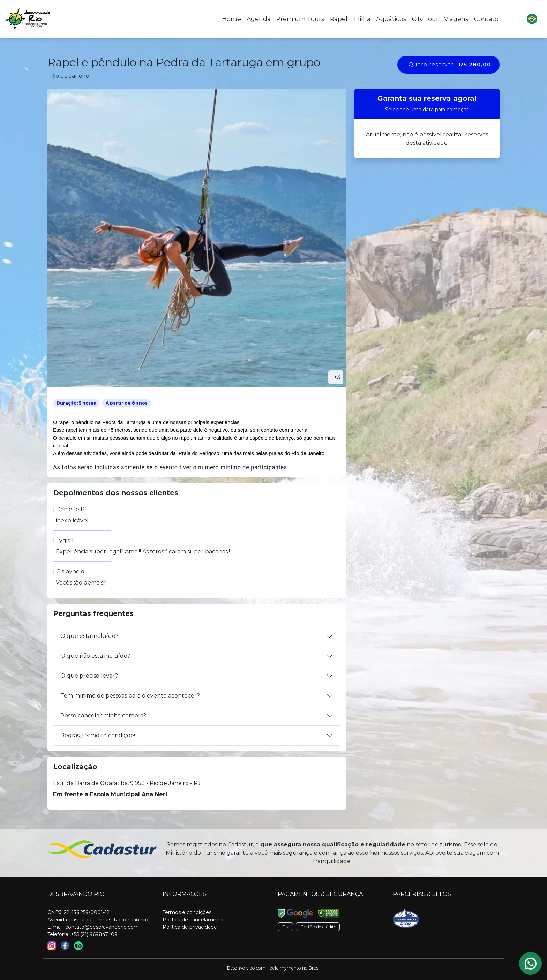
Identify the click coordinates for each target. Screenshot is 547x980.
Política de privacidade (190, 927)
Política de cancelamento (194, 920)
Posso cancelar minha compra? (103, 715)
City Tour (425, 19)
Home (231, 19)
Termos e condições (187, 912)
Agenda (259, 19)
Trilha (362, 19)
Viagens (456, 19)
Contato (486, 19)
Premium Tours (300, 19)
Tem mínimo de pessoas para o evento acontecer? (130, 696)
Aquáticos (391, 19)
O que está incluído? (89, 636)
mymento (290, 968)
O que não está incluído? (95, 656)
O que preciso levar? (89, 676)
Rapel (339, 19)
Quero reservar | (450, 64)
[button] (532, 19)
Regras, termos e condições (98, 735)
